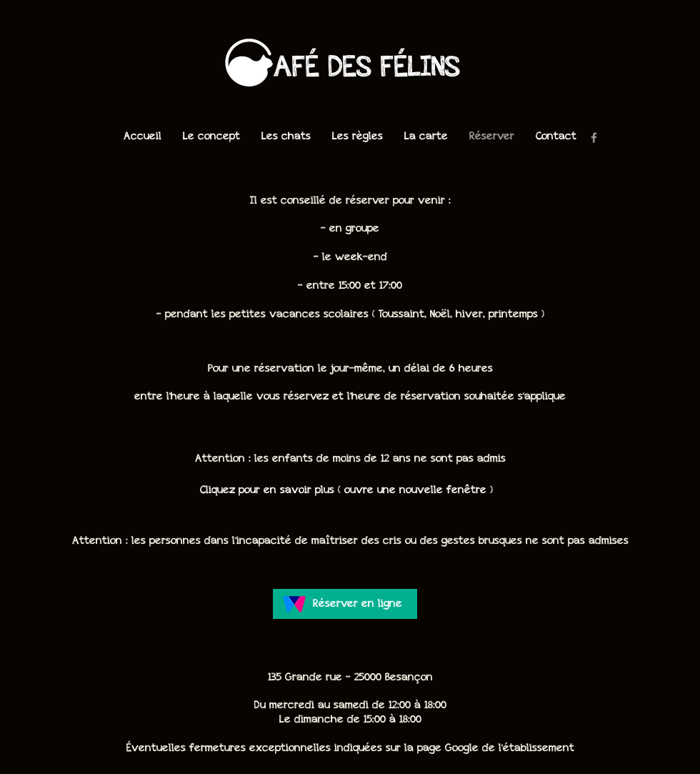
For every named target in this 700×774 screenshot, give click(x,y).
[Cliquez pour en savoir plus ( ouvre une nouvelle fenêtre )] (346, 490)
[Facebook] (594, 138)
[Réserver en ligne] (345, 604)
